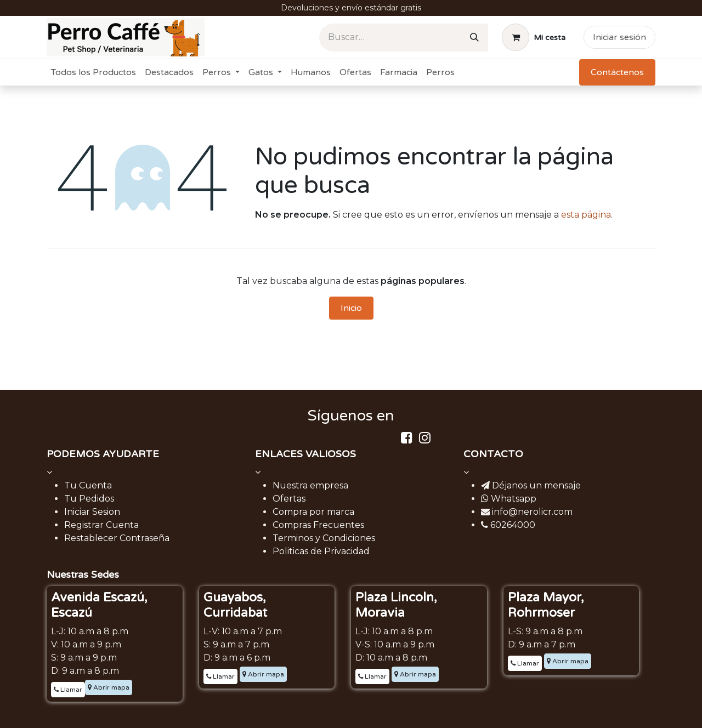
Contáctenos (617, 72)
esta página (586, 215)
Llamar (68, 690)
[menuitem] (94, 72)
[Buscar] (474, 38)
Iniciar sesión (619, 37)
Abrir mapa (109, 687)
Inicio (351, 308)
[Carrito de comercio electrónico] (534, 37)
